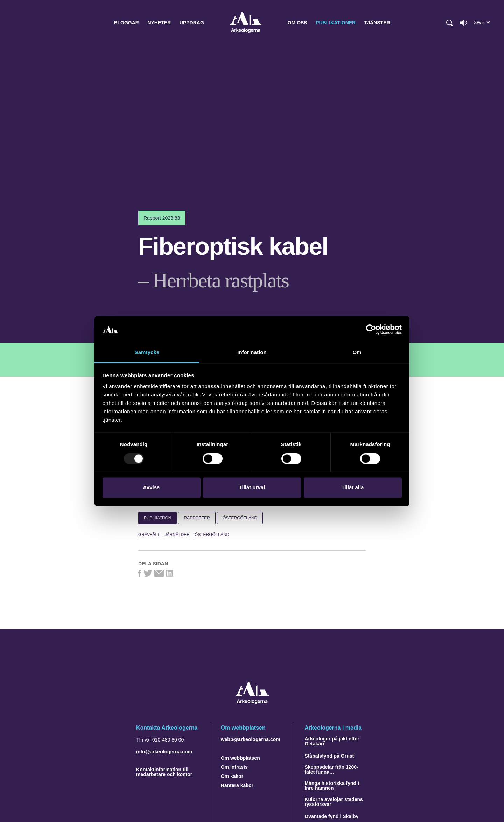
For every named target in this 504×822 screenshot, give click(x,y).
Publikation (157, 518)
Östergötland (240, 518)
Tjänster (377, 23)
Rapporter (197, 518)
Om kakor (232, 776)
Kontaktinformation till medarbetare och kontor (164, 772)
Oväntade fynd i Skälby (331, 816)
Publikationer (336, 23)
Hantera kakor (237, 785)
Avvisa (152, 488)
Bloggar (126, 23)
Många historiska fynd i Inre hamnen (332, 786)
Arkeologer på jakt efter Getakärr (332, 741)
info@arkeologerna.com (164, 752)
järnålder (177, 535)
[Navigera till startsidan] (252, 702)
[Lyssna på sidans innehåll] (463, 23)
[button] (449, 23)
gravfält (149, 535)
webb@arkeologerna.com (251, 739)
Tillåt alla (353, 488)
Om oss (297, 23)
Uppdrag (192, 23)
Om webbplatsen (240, 758)
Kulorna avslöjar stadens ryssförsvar (334, 802)
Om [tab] (357, 353)
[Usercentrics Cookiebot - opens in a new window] (371, 329)
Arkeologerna (246, 23)
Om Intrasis (234, 767)
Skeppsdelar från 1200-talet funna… (331, 770)
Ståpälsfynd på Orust (329, 756)
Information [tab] (252, 353)
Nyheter (159, 23)
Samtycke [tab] (147, 353)
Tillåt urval (252, 488)
